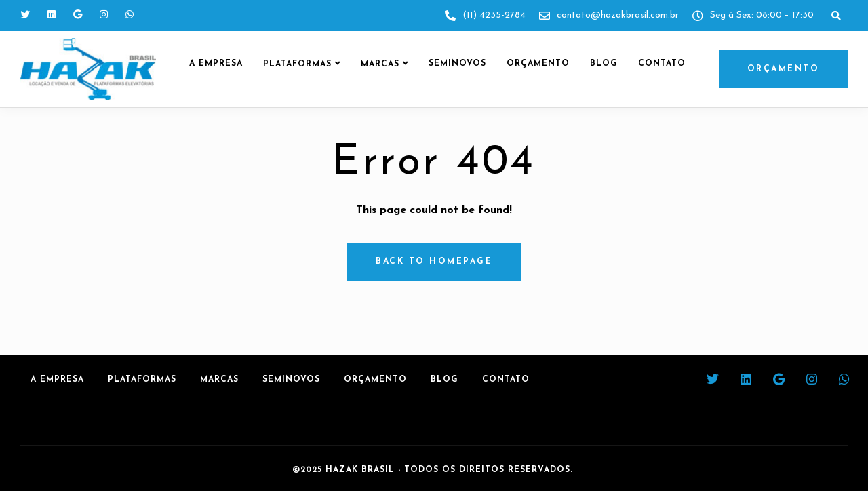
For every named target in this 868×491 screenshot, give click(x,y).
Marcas (380, 64)
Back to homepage (434, 262)
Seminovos (457, 64)
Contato (662, 64)
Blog (604, 64)
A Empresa (216, 64)
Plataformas (297, 64)
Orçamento (538, 64)
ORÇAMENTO (784, 69)
